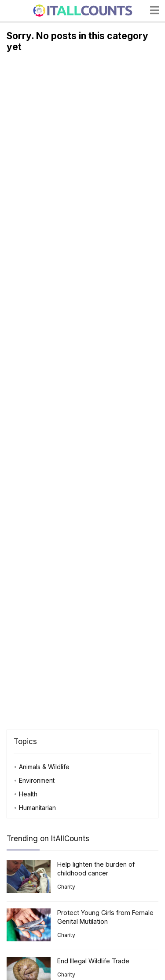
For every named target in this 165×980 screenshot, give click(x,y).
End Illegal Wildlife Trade (93, 961)
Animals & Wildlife (44, 767)
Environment (37, 780)
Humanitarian (37, 808)
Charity (66, 887)
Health (28, 794)
